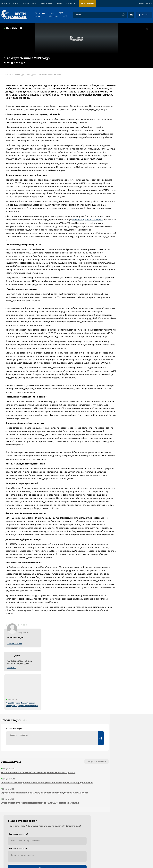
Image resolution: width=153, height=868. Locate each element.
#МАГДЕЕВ (33, 75)
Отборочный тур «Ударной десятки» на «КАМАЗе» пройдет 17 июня (39, 805)
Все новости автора (122, 78)
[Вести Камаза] (14, 15)
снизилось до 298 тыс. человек (22, 243)
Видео (16, 4)
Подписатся (119, 102)
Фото (35, 4)
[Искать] (123, 15)
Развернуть (76, 849)
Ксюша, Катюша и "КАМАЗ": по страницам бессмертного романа (37, 771)
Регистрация (145, 4)
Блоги (26, 4)
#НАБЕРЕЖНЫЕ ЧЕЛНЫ (51, 75)
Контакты (70, 4)
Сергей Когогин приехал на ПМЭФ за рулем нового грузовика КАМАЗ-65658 (44, 795)
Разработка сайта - (142, 860)
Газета (59, 4)
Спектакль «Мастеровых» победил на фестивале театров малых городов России (42, 783)
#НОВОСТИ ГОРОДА (16, 75)
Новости (6, 4)
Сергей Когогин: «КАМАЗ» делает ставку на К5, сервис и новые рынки (130, 139)
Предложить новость (125, 770)
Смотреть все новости (77, 760)
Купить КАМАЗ (87, 4)
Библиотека (47, 4)
